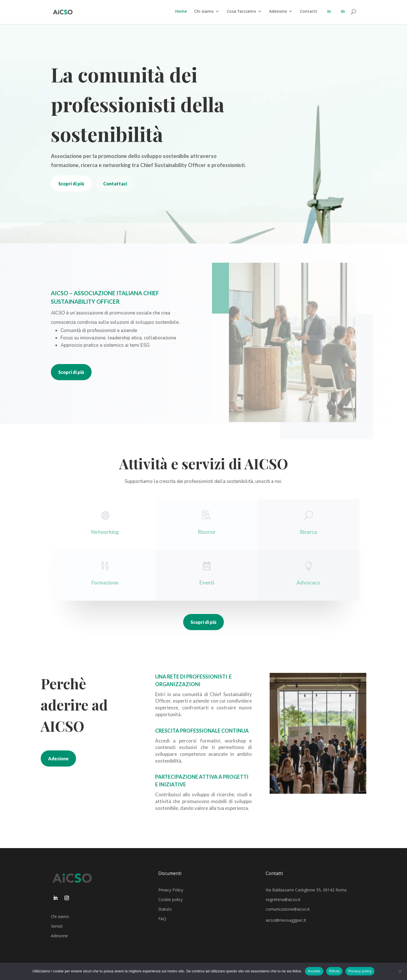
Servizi (57, 926)
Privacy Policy (171, 890)
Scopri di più (71, 184)
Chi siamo (204, 12)
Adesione (278, 12)
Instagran (343, 17)
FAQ (162, 919)
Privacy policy (360, 971)
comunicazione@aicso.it (288, 909)
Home (181, 12)
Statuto (165, 909)
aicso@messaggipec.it (286, 920)
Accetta (314, 971)
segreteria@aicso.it (283, 899)
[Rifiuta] (400, 971)
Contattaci (115, 184)
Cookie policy (170, 899)
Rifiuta (335, 971)
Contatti (309, 12)
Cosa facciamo (241, 12)
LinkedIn (329, 17)
